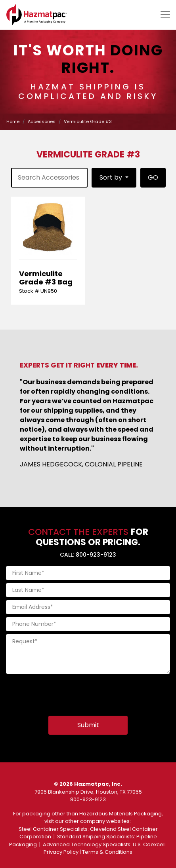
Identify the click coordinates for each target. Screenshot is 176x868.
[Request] (88, 654)
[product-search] (49, 178)
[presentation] (66, 692)
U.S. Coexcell (149, 844)
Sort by (112, 177)
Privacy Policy (61, 852)
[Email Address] (88, 607)
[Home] (37, 15)
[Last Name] (88, 590)
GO (153, 177)
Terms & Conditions (107, 852)
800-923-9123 (88, 799)
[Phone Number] (88, 624)
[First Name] (88, 573)
